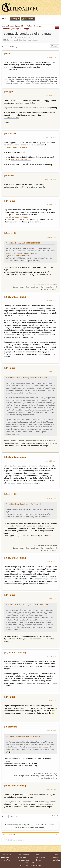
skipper (10, 92)
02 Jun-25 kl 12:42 (50, 498)
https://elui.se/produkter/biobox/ (16, 217)
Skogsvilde (12, 233)
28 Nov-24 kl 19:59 (50, 180)
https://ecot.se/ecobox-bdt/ (21, 159)
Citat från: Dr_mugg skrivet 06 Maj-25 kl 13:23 (24, 243)
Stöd (37, 855)
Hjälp (27, 863)
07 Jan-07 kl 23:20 (50, 57)
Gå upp (5, 816)
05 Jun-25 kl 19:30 (50, 731)
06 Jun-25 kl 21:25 (50, 790)
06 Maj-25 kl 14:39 (50, 237)
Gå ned (5, 47)
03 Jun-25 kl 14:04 (50, 656)
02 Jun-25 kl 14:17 (50, 562)
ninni (9, 53)
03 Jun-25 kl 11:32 (50, 599)
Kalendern (55, 857)
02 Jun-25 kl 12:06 (50, 461)
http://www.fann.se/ (11, 117)
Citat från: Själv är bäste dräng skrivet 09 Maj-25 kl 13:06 (28, 378)
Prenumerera (6, 857)
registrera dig (21, 825)
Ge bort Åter (6, 860)
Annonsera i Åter (24, 860)
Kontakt (38, 860)
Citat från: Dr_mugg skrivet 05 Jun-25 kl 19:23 (24, 737)
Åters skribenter (23, 855)
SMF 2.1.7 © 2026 (25, 865)
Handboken (56, 860)
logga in (34, 825)
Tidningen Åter (6, 855)
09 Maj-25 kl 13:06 (50, 301)
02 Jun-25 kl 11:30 (50, 372)
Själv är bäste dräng (16, 297)
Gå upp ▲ (33, 863)
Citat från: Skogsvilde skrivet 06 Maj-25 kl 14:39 (24, 504)
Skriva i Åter (22, 857)
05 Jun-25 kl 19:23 (50, 701)
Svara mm (55, 46)
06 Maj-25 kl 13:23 (50, 205)
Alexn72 (10, 176)
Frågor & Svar (41, 857)
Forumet (55, 855)
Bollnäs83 (11, 134)
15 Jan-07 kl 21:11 (50, 96)
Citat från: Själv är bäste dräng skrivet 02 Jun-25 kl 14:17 (28, 605)
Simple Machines (37, 865)
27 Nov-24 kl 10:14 (50, 138)
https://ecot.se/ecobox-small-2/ (16, 147)
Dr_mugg (11, 201)
